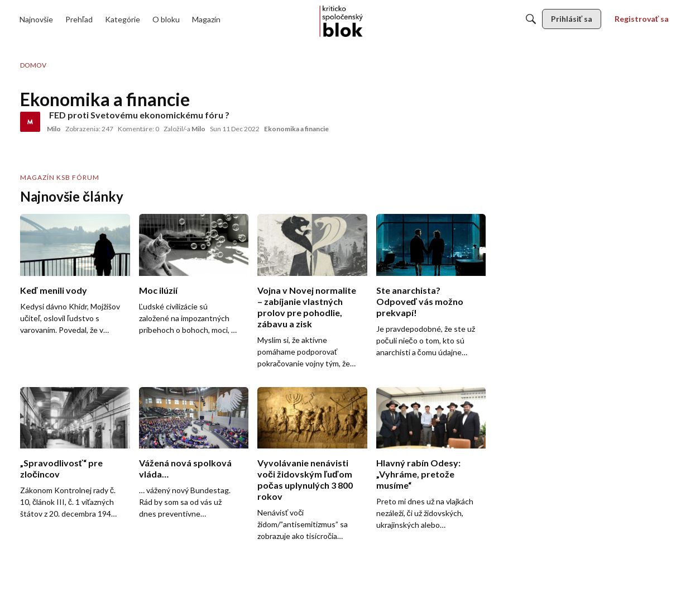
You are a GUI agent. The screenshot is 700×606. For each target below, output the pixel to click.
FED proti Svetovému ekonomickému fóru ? (139, 115)
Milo (54, 129)
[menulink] (36, 19)
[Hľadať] (531, 19)
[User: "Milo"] (30, 122)
